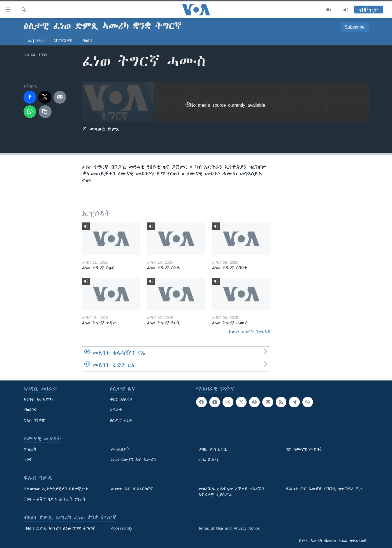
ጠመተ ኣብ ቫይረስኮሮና (132, 489)
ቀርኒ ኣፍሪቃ (121, 400)
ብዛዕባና (30, 410)
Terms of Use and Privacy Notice (229, 528)
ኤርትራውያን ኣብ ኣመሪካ (133, 460)
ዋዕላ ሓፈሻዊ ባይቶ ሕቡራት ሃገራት (55, 499)
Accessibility (122, 528)
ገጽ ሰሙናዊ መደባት (304, 449)
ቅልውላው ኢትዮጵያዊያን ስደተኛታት (56, 489)
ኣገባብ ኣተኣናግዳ (39, 400)
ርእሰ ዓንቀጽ (34, 420)
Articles (63, 41)
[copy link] (45, 112)
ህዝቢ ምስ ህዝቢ (213, 449)
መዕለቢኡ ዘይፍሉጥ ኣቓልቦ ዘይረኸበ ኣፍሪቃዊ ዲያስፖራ (231, 492)
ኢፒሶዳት (36, 41)
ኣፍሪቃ (116, 410)
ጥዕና (28, 460)
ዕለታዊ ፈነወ (121, 420)
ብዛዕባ (87, 41)
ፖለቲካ (30, 449)
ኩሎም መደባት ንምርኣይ (250, 332)
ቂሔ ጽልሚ (209, 460)
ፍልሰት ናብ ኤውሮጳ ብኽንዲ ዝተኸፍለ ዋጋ (324, 489)
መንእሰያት (120, 449)
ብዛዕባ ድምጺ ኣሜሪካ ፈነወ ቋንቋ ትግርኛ (59, 528)
